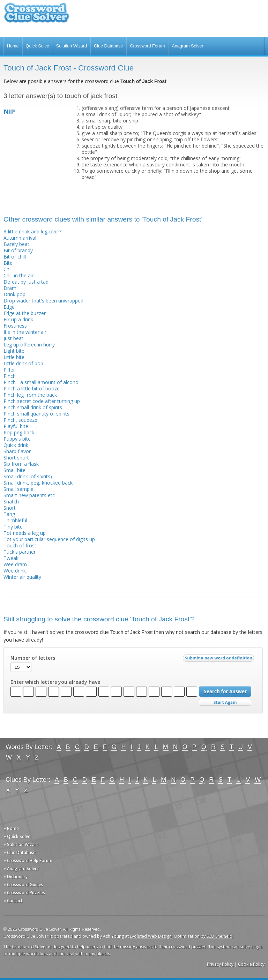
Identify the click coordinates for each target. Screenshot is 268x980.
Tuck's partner (20, 552)
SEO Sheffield (219, 936)
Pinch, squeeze (20, 420)
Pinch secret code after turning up (42, 401)
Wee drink (15, 571)
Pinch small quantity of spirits (36, 414)
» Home (11, 828)
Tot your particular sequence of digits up (49, 539)
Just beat (13, 338)
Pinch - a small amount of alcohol (42, 382)
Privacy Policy (220, 964)
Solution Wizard (72, 46)
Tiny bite (13, 527)
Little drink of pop (23, 363)
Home (13, 46)
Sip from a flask (21, 464)
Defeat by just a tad (26, 282)
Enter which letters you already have (55, 682)
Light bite (14, 351)
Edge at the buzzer (25, 313)
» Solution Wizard (21, 844)
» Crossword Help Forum (28, 861)
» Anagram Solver (21, 869)
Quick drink (16, 445)
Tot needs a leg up (25, 533)
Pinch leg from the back (30, 395)
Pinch (10, 376)
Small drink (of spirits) (28, 476)
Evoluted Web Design (151, 936)
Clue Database (108, 46)
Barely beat (16, 244)
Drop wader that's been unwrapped (43, 301)
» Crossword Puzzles (24, 893)
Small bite (14, 470)
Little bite (14, 357)
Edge (9, 307)
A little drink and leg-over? (32, 231)
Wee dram (15, 564)
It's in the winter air (25, 332)
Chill (8, 269)
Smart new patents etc (29, 495)
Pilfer (9, 370)
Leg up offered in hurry (29, 345)
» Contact (13, 901)
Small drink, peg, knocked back (38, 483)
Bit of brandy (18, 250)
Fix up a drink (18, 319)
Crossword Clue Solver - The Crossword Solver (37, 16)
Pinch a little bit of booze (32, 388)
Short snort (16, 458)
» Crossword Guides (23, 885)
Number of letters (33, 658)
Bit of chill (15, 257)
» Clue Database (20, 852)
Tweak (11, 558)
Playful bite (16, 426)
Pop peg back (19, 432)
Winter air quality (22, 577)
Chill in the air (18, 275)
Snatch (11, 502)
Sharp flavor (17, 451)
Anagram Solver (187, 46)
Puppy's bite (17, 439)
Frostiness (15, 326)
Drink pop (14, 294)
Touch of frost (20, 545)
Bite (8, 263)
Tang (9, 514)
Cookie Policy (251, 964)
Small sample (18, 489)
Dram (10, 288)
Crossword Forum (147, 46)
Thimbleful (15, 520)
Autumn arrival (20, 238)
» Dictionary (16, 877)
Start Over (225, 702)
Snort (10, 508)
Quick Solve (38, 46)
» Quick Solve (17, 836)
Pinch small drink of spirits (33, 407)
